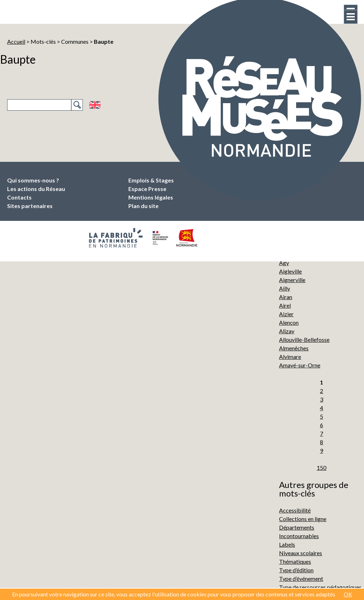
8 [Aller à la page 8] (322, 442)
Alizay (287, 331)
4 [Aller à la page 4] (322, 408)
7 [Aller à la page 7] (322, 433)
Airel (285, 305)
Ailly (285, 288)
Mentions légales (151, 197)
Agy (284, 263)
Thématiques (295, 561)
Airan (286, 297)
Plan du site (143, 206)
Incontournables (299, 536)
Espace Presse (147, 189)
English (95, 105)
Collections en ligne (303, 519)
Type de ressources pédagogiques (320, 587)
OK (348, 594)
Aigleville (290, 271)
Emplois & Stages (151, 180)
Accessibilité (295, 510)
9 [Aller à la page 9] (322, 450)
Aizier (286, 314)
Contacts (19, 197)
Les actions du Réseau (36, 189)
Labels (287, 544)
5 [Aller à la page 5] (322, 416)
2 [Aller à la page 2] (322, 391)
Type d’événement (301, 578)
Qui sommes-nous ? (33, 180)
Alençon (289, 322)
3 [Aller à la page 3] (322, 399)
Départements (297, 527)
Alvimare (290, 357)
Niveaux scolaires (301, 553)
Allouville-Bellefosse (304, 339)
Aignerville (292, 280)
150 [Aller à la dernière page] (322, 468)
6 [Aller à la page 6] (322, 425)
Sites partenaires (30, 206)
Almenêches (294, 348)
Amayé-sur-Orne (300, 365)
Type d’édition (296, 570)
